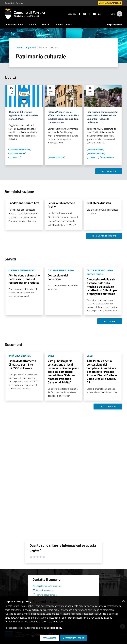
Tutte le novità (109, 171)
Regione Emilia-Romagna (14, 3)
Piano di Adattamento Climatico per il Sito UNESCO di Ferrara (22, 364)
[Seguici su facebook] (78, 14)
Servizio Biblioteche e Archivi (61, 205)
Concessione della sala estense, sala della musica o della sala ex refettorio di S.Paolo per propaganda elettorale (102, 286)
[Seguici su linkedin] (97, 14)
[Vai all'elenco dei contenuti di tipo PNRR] (93, 157)
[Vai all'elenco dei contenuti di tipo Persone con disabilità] (96, 153)
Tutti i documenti (108, 407)
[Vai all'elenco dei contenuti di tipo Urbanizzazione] (107, 157)
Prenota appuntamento (45, 595)
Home (19, 47)
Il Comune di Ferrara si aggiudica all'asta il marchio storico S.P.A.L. (23, 115)
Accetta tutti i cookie (74, 638)
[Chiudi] (123, 600)
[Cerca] (119, 14)
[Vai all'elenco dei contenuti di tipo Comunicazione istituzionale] (20, 149)
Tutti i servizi (110, 321)
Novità (32, 24)
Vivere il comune (64, 24)
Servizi (45, 24)
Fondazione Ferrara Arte (24, 203)
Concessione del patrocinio (58, 277)
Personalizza (50, 638)
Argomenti (31, 47)
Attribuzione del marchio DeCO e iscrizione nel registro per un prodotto (24, 279)
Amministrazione (14, 24)
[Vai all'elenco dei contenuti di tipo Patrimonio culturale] (17, 153)
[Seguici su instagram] (82, 14)
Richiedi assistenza (43, 590)
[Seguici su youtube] (92, 14)
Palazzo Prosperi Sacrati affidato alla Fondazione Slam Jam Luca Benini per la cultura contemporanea (63, 117)
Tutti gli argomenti (114, 25)
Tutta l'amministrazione (104, 236)
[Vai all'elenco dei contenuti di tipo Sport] (15, 157)
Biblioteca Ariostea (99, 203)
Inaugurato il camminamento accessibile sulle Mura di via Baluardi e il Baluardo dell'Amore (102, 117)
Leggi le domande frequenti (47, 586)
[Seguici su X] (87, 14)
